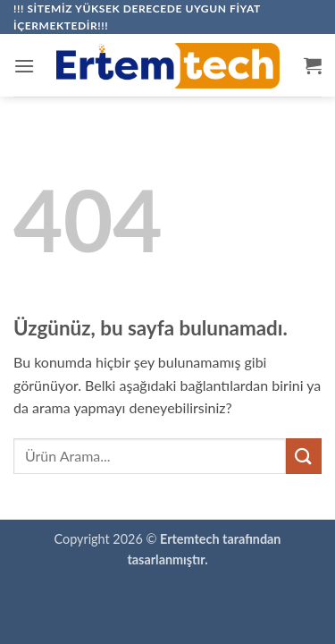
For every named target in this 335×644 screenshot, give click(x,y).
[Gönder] (304, 456)
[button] (24, 66)
